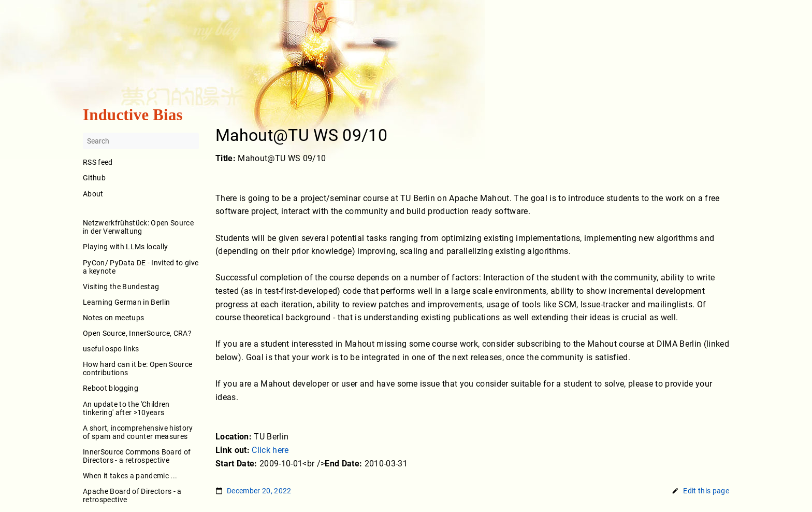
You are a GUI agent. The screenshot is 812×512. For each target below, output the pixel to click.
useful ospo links (111, 349)
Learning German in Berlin (126, 302)
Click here (270, 450)
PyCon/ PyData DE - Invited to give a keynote (141, 267)
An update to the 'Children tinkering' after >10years (126, 408)
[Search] (141, 141)
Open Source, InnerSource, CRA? (137, 333)
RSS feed (98, 163)
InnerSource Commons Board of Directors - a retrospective (137, 456)
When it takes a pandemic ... (130, 476)
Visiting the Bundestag (121, 287)
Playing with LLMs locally (125, 247)
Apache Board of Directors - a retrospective (132, 496)
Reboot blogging (111, 389)
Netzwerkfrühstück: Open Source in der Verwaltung (138, 227)
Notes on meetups (113, 318)
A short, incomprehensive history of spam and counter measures (138, 432)
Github (94, 178)
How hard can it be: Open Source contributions (137, 369)
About (141, 201)
